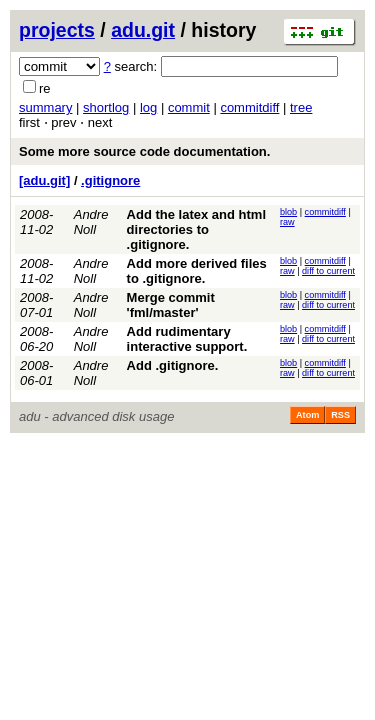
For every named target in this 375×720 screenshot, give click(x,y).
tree (301, 107)
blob (288, 212)
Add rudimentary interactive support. (187, 339)
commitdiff (249, 107)
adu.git (143, 30)
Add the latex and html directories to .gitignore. (196, 229)
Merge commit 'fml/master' (171, 305)
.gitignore (110, 180)
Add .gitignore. (173, 365)
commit (189, 107)
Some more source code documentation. (144, 151)
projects (57, 30)
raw (287, 222)
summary (45, 107)
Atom (307, 415)
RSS (340, 415)
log (148, 107)
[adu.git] (44, 180)
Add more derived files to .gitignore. (197, 271)
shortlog (106, 107)
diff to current (328, 271)
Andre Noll (91, 222)
